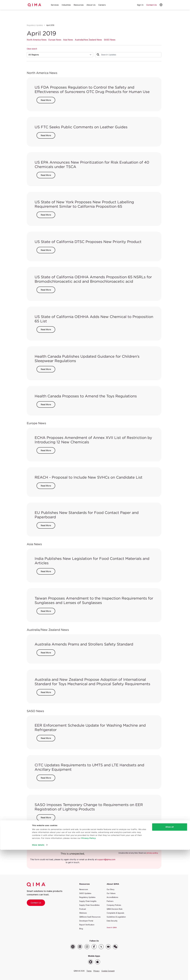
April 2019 (50, 25)
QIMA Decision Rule (115, 909)
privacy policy (152, 853)
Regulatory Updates (35, 25)
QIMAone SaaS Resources (90, 917)
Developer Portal (86, 921)
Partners (110, 901)
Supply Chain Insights (88, 901)
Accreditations (112, 897)
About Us (91, 5)
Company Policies (114, 905)
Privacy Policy (89, 968)
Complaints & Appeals (115, 913)
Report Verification (87, 925)
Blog (81, 929)
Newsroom (84, 889)
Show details (38, 975)
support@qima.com (106, 859)
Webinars (83, 913)
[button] (161, 5)
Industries (66, 5)
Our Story (111, 889)
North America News (37, 40)
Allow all (170, 957)
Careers (102, 5)
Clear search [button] (32, 49)
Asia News (68, 40)
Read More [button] (46, 100)
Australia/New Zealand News (88, 40)
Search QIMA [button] (112, 927)
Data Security (112, 921)
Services (55, 5)
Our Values (111, 893)
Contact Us (36, 903)
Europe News (55, 40)
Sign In (140, 5)
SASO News (110, 40)
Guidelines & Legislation (116, 917)
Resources (79, 5)
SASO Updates (85, 893)
